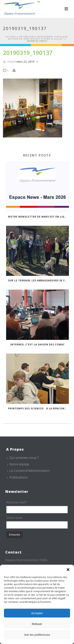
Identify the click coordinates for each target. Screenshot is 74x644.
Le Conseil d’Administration (28, 471)
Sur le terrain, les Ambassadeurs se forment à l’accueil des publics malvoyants (38, 280)
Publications (17, 477)
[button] (68, 570)
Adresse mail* (17, 502)
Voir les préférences (37, 635)
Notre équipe (18, 464)
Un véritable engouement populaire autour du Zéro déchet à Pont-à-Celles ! (38, 38)
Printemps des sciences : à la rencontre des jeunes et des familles (38, 408)
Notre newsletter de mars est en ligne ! (38, 217)
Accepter (37, 613)
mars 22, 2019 (25, 62)
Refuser (37, 624)
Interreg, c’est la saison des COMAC (37, 344)
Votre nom (14, 518)
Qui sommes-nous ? (23, 458)
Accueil (11, 37)
